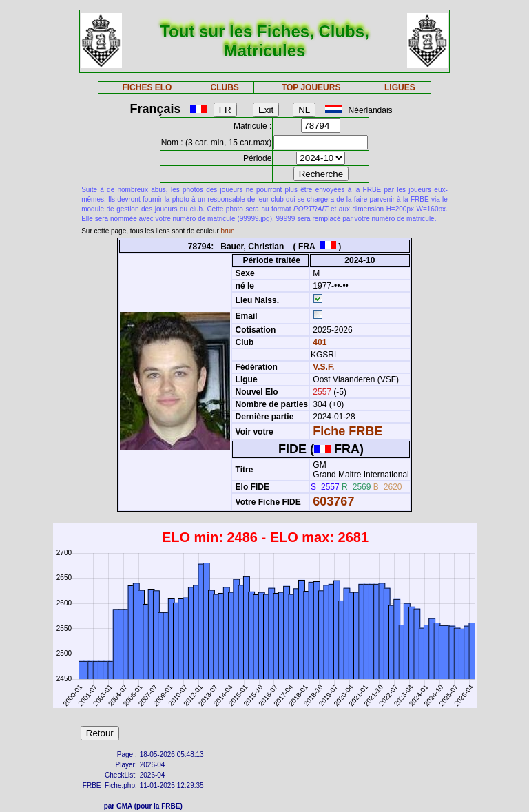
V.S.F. (323, 367)
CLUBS (224, 87)
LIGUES (400, 87)
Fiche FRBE (348, 431)
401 (319, 342)
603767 (333, 501)
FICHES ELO (147, 87)
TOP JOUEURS (311, 87)
